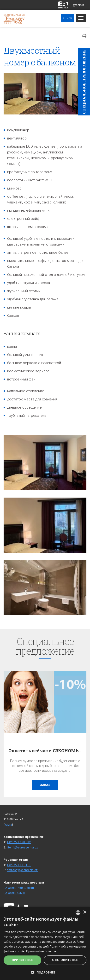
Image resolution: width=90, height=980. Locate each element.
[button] (45, 972)
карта (8, 825)
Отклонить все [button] (65, 960)
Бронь (67, 18)
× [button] (85, 912)
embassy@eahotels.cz (22, 870)
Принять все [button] (22, 960)
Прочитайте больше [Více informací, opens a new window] (41, 951)
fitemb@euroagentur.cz (22, 847)
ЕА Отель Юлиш (14, 893)
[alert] (45, 943)
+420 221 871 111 (19, 865)
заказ (45, 785)
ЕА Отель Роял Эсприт (19, 888)
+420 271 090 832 (19, 842)
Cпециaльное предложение (84, 82)
